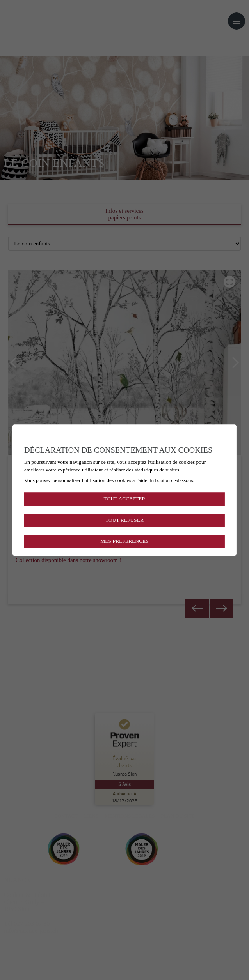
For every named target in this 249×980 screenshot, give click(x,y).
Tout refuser (124, 520)
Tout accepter (124, 499)
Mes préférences (124, 541)
